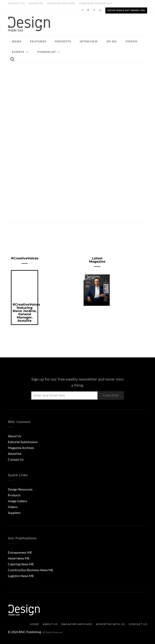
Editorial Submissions (23, 442)
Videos (131, 41)
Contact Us (16, 3)
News (17, 41)
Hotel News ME (19, 558)
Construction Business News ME (31, 570)
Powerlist (47, 52)
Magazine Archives (61, 3)
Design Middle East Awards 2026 (126, 10)
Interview (89, 41)
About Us (15, 436)
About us (50, 624)
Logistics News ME (21, 576)
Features (38, 41)
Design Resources (20, 489)
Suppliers (14, 513)
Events (18, 52)
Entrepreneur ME (20, 552)
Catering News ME (21, 564)
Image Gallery (17, 501)
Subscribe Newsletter (95, 3)
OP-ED (112, 41)
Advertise (36, 3)
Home (35, 624)
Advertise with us (110, 624)
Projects (63, 41)
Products (14, 495)
